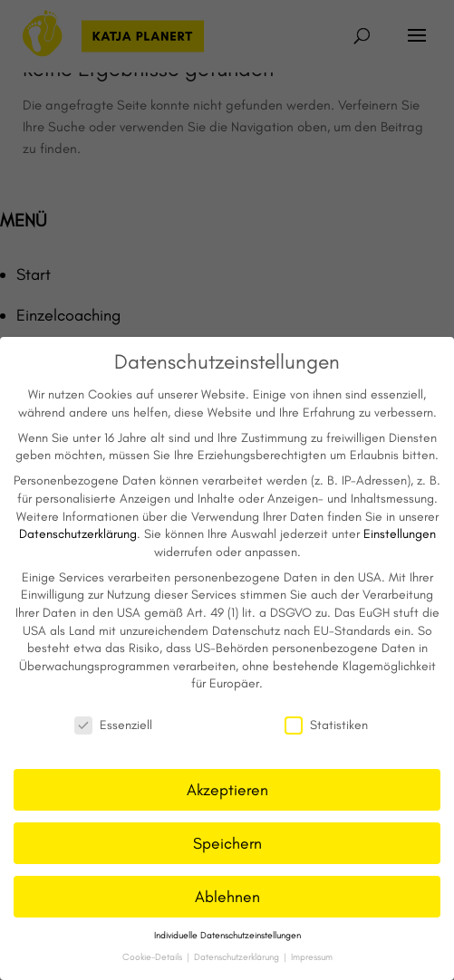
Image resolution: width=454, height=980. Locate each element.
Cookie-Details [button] (154, 957)
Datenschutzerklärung (78, 534)
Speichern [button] (227, 843)
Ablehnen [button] (227, 896)
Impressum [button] (312, 957)
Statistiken (326, 725)
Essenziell (113, 725)
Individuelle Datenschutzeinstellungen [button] (227, 935)
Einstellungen (400, 534)
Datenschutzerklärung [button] (238, 957)
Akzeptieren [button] (227, 789)
